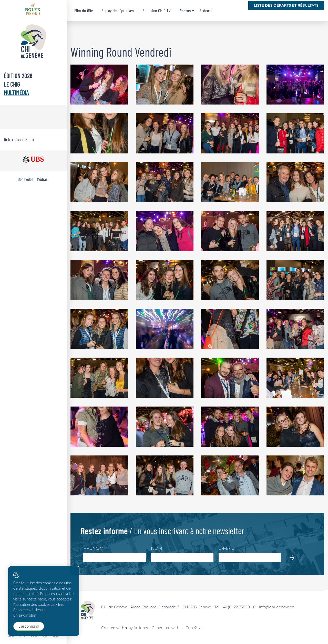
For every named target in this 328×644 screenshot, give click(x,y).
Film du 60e (84, 11)
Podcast (206, 11)
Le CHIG (12, 84)
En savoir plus (25, 615)
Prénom (93, 548)
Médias (42, 179)
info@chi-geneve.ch (277, 607)
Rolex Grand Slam (19, 139)
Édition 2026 (18, 76)
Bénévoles (25, 179)
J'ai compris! (29, 626)
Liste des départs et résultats (286, 5)
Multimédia (16, 93)
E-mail (226, 548)
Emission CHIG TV (157, 11)
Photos (185, 11)
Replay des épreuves (118, 11)
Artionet (141, 628)
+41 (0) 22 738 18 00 (238, 607)
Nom (157, 548)
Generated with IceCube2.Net (178, 628)
